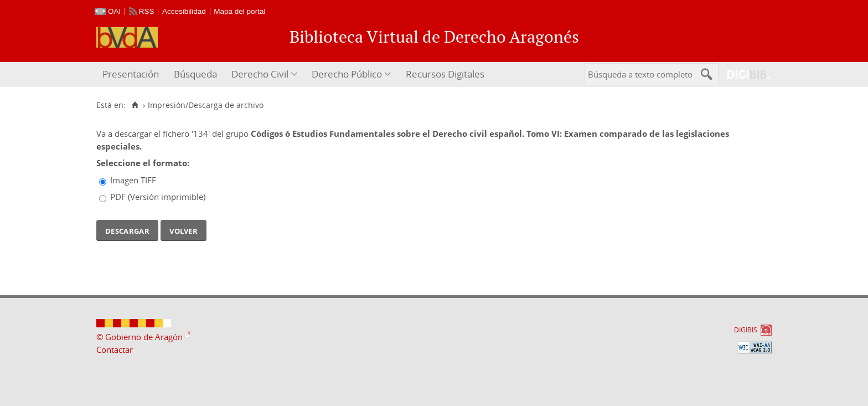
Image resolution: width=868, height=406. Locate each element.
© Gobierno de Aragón (139, 337)
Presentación (131, 74)
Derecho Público (347, 74)
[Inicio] (135, 105)
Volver (184, 230)
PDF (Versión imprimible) (158, 197)
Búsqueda (195, 74)
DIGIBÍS (746, 330)
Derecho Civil (260, 74)
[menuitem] (132, 74)
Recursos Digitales (445, 74)
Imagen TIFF (133, 180)
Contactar (115, 350)
